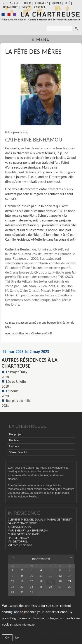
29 (12, 592)
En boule (12, 391)
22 (12, 587)
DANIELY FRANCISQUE (22, 523)
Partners (14, 446)
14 (70, 576)
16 (22, 581)
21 (70, 581)
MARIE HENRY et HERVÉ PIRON (28, 531)
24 (31, 587)
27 (60, 587)
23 (22, 587)
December (41, 559)
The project (15, 434)
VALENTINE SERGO (20, 545)
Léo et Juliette (16, 382)
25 (41, 587)
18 (41, 581)
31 (31, 592)
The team (14, 440)
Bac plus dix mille (18, 401)
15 (12, 581)
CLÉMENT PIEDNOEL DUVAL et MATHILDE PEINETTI (40, 520)
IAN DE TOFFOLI (18, 542)
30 (22, 592)
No (17, 638)
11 (41, 576)
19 (51, 582)
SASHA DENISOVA (19, 527)
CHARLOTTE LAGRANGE (23, 534)
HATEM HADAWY (18, 538)
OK (7, 638)
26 (51, 587)
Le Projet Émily (17, 372)
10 (31, 576)
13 (60, 576)
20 (60, 581)
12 (51, 576)
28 (70, 587)
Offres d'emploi (18, 452)
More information (25, 625)
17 (31, 581)
